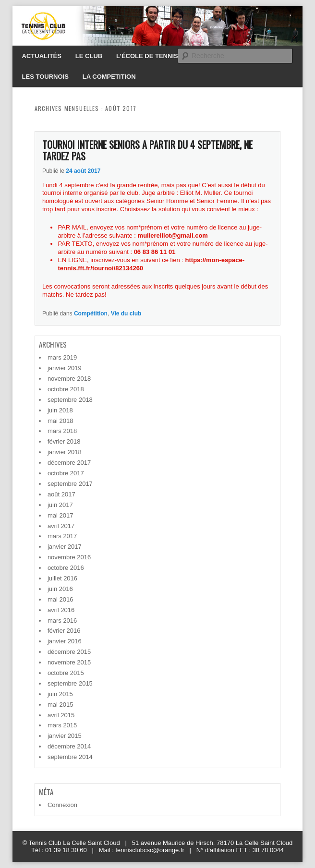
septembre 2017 (70, 484)
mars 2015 (62, 725)
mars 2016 (62, 621)
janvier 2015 (65, 736)
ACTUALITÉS (42, 56)
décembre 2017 (69, 463)
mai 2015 (60, 705)
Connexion (62, 805)
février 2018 (64, 441)
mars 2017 (62, 536)
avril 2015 (61, 715)
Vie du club (126, 313)
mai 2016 (60, 599)
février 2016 (64, 631)
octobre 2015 (66, 673)
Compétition (91, 313)
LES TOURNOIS (45, 77)
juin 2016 (60, 589)
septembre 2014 (70, 757)
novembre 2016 (69, 557)
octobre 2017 (66, 473)
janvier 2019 (65, 368)
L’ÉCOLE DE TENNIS (147, 56)
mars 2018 (62, 431)
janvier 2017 (65, 547)
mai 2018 (60, 421)
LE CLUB (89, 56)
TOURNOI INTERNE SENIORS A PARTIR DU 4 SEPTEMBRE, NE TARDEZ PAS (147, 150)
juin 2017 (60, 505)
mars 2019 (62, 357)
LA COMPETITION (109, 77)
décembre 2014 (69, 746)
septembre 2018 (70, 400)
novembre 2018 (69, 379)
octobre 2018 (66, 389)
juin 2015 (60, 694)
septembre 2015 (70, 683)
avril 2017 (61, 526)
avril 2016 (61, 610)
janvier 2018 (65, 452)
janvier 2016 (65, 641)
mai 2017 (60, 515)
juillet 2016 (62, 578)
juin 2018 (60, 410)
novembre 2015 (69, 662)
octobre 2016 (66, 568)
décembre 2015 (69, 652)
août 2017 (61, 494)
